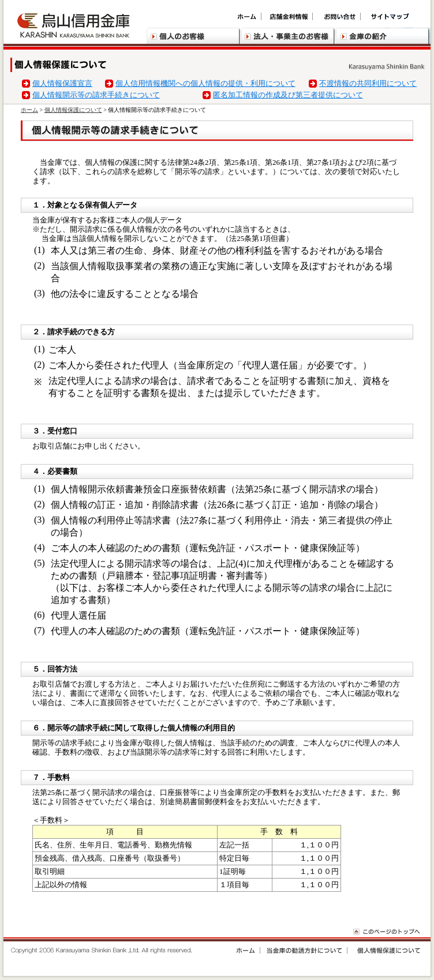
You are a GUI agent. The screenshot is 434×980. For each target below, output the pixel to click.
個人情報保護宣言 (62, 83)
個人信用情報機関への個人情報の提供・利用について (205, 83)
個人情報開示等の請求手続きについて (96, 95)
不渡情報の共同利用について (368, 83)
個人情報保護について (73, 110)
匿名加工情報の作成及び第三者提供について (288, 95)
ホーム (29, 110)
